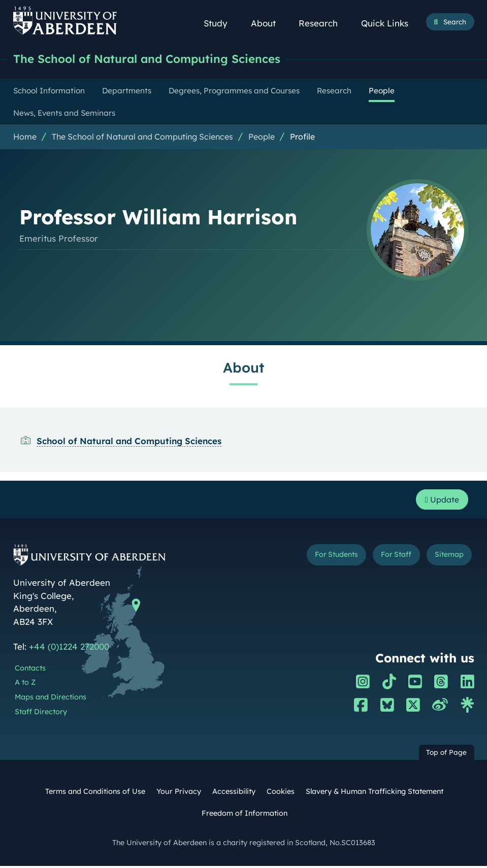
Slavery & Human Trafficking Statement (375, 794)
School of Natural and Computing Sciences (129, 442)
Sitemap (447, 558)
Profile (302, 138)
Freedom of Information (245, 816)
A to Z (25, 685)
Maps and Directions (51, 699)
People (262, 138)
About (268, 23)
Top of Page (446, 755)
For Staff (391, 558)
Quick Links (390, 23)
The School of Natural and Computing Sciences (155, 59)
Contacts (30, 670)
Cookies (281, 794)
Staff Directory (41, 714)
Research (323, 23)
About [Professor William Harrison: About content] (244, 369)
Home (25, 138)
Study (221, 23)
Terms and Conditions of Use (95, 794)
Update (440, 501)
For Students (326, 558)
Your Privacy (179, 794)
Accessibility (234, 794)
